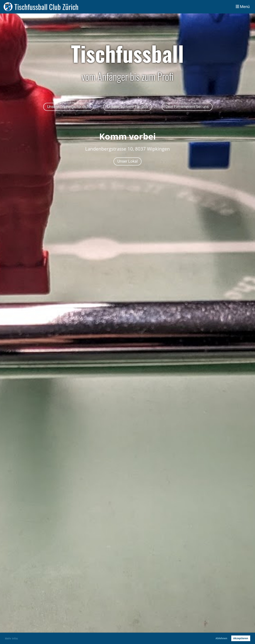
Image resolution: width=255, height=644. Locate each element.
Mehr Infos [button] (11, 638)
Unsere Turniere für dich (127, 107)
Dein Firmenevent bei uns (187, 107)
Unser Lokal (127, 161)
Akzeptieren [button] (241, 638)
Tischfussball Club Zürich (46, 7)
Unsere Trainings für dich (68, 107)
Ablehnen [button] (221, 638)
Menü (243, 7)
